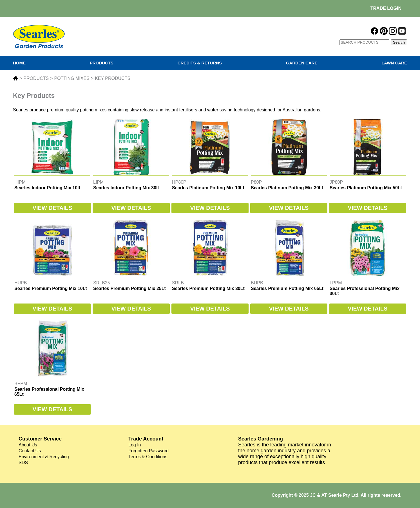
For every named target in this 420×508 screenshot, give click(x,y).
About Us (28, 445)
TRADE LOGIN (386, 8)
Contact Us (30, 451)
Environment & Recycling (44, 457)
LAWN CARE (394, 63)
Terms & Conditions (148, 457)
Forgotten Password (148, 451)
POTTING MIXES (72, 78)
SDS (23, 463)
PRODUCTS (102, 63)
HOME (19, 63)
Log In (135, 445)
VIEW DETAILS (53, 208)
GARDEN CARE (302, 63)
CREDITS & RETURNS (200, 63)
